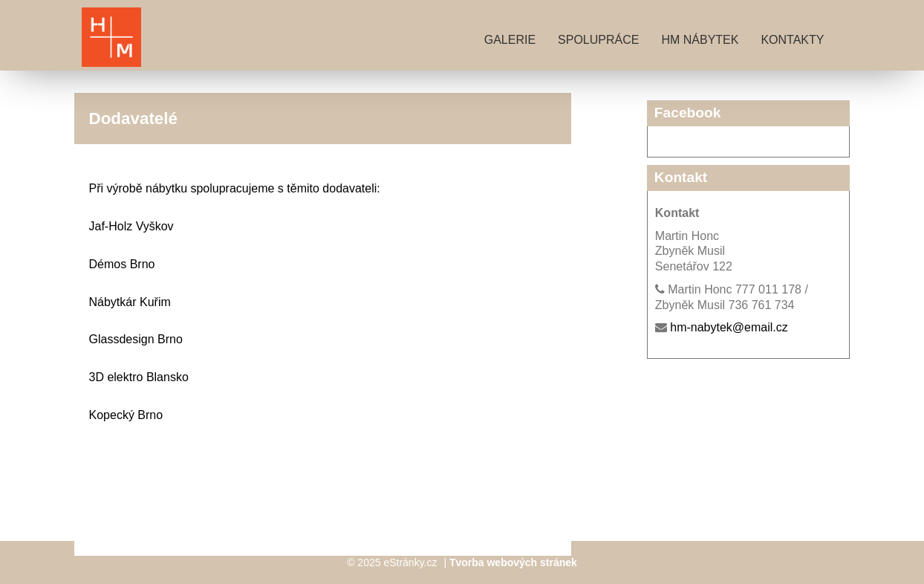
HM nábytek (700, 40)
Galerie (510, 40)
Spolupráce (598, 40)
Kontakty (792, 40)
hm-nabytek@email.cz (729, 327)
